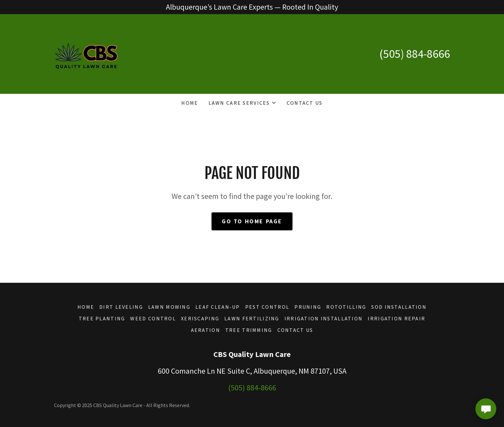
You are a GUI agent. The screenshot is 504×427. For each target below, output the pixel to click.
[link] (86, 53)
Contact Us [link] (305, 103)
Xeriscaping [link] (200, 318)
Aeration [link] (206, 330)
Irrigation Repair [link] (396, 318)
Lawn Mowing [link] (169, 307)
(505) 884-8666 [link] (415, 54)
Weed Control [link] (153, 318)
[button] (243, 103)
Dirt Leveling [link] (121, 307)
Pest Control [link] (267, 307)
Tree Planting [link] (102, 318)
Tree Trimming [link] (249, 330)
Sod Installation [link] (399, 307)
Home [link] (190, 103)
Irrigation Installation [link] (324, 318)
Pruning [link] (308, 307)
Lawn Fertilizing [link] (252, 318)
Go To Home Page (252, 221)
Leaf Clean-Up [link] (218, 307)
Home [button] (86, 307)
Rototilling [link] (346, 307)
